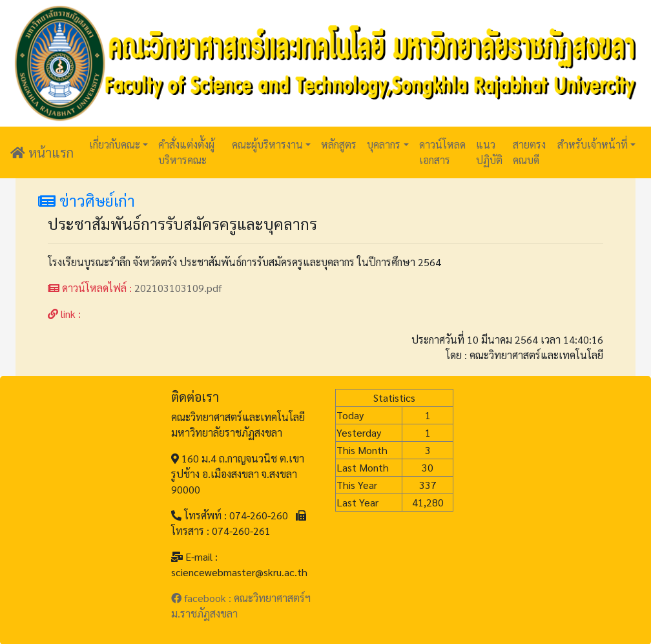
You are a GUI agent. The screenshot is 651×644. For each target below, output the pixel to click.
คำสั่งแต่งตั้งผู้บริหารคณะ (186, 152)
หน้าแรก (42, 152)
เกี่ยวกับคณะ (115, 144)
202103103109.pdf (178, 288)
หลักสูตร (339, 144)
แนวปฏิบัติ (489, 152)
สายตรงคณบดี (529, 152)
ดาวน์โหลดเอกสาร (442, 152)
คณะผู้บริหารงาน (267, 144)
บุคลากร (384, 144)
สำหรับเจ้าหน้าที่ (593, 144)
